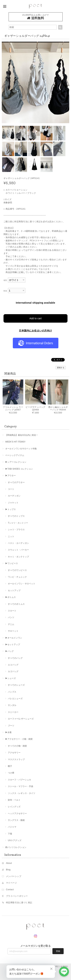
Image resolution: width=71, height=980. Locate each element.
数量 (5, 291)
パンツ (11, 617)
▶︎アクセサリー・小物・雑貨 (19, 739)
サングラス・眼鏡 (16, 820)
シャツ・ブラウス (16, 530)
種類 (5, 280)
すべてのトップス (16, 516)
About (9, 863)
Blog (8, 870)
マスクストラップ (16, 759)
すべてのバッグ (15, 658)
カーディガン (14, 496)
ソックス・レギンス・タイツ (22, 793)
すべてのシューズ (16, 685)
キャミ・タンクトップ (18, 557)
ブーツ (11, 726)
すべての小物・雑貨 (17, 746)
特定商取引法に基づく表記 (19, 903)
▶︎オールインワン (14, 638)
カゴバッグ (13, 671)
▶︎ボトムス (11, 597)
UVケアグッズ (15, 840)
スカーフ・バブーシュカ (19, 780)
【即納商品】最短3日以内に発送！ (22, 435)
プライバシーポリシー (17, 896)
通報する (61, 368)
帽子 (10, 766)
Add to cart (36, 318)
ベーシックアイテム (15, 455)
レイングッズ (14, 807)
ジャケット (13, 503)
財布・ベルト (14, 800)
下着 (10, 834)
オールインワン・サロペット (22, 584)
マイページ (11, 883)
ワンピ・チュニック (17, 577)
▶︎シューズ (11, 678)
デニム (11, 624)
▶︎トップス (11, 509)
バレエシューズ (15, 699)
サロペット (13, 631)
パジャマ (12, 827)
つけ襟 (11, 773)
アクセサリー (14, 753)
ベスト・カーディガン (18, 543)
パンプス (12, 692)
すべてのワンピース (17, 570)
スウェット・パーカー (18, 550)
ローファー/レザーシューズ (21, 719)
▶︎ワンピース (12, 563)
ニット (11, 536)
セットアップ (14, 590)
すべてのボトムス (16, 604)
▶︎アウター (11, 476)
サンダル (12, 705)
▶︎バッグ (9, 651)
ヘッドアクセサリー (17, 813)
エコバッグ (13, 665)
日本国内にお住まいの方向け (35, 331)
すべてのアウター (16, 482)
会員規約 (64, 966)
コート (11, 489)
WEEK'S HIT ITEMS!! (15, 442)
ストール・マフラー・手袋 (21, 786)
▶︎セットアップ (13, 645)
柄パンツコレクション (16, 847)
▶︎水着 (8, 732)
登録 (58, 951)
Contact (10, 890)
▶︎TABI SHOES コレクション (19, 469)
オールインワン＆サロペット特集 (21, 449)
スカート (12, 611)
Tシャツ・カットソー (18, 523)
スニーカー (13, 712)
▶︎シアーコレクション (16, 462)
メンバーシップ (14, 876)
